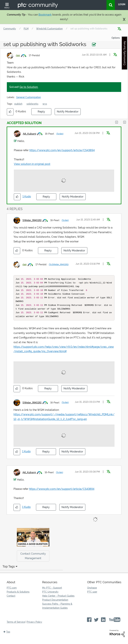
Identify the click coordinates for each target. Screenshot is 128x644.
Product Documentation (55, 603)
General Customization (28, 97)
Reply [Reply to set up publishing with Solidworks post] (41, 112)
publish (18, 104)
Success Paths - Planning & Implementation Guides (57, 610)
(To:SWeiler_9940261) (59, 264)
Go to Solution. (29, 87)
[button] (110, 55)
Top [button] (8, 635)
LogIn (122, 4)
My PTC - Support (52, 591)
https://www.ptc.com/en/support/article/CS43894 (62, 150)
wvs (45, 104)
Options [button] (116, 38)
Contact (11, 599)
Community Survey (124, 53)
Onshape (92, 591)
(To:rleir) (60, 134)
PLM (26, 29)
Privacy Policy (34, 626)
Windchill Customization (49, 29)
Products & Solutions (18, 595)
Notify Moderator (68, 112)
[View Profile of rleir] (18, 55)
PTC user (92, 595)
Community (10, 29)
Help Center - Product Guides (58, 599)
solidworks (32, 104)
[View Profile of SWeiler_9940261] (32, 220)
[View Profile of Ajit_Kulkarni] (29, 134)
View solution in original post (32, 164)
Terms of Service (16, 626)
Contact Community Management (33, 560)
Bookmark (45, 15)
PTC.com (12, 591)
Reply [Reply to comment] (46, 197)
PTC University (50, 595)
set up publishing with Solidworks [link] (89, 29)
